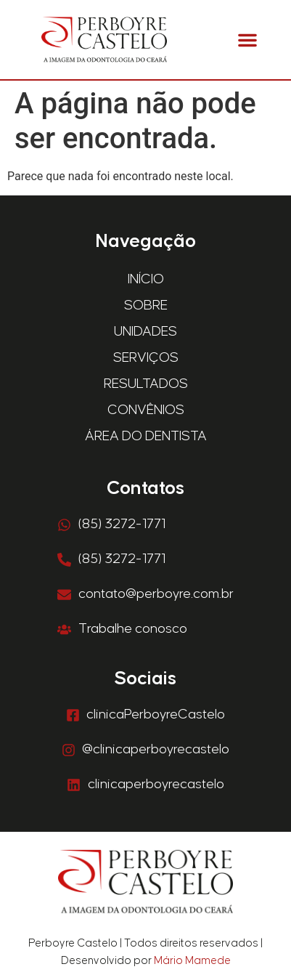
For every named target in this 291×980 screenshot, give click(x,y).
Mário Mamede (192, 961)
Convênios (146, 410)
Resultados (146, 384)
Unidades (145, 332)
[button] (247, 40)
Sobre (146, 305)
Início (146, 279)
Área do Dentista (146, 436)
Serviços (146, 358)
